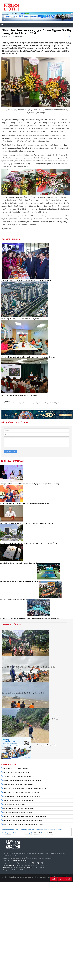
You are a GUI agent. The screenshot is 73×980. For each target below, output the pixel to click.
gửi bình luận (10, 451)
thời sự (14, 403)
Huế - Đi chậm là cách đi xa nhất (14, 804)
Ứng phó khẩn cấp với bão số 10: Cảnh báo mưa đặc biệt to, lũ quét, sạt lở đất (28, 667)
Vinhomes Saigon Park (8, 830)
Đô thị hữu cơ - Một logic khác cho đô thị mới (19, 808)
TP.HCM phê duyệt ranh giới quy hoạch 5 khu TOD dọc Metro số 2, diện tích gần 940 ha (29, 618)
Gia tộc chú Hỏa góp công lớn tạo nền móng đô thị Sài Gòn (23, 825)
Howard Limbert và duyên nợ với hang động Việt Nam (22, 796)
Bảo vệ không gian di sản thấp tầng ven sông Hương (21, 772)
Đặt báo (53, 879)
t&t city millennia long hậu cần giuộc (22, 833)
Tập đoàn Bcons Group (42, 830)
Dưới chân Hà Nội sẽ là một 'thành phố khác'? (19, 784)
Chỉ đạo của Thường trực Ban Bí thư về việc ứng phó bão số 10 (23, 693)
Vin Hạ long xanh (6, 833)
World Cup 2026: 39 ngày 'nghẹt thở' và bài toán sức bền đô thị (25, 788)
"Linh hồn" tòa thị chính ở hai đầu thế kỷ (17, 776)
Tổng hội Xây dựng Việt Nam (54, 403)
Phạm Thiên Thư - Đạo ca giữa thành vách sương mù (21, 792)
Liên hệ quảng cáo (65, 879)
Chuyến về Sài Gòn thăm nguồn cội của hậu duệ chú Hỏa (23, 821)
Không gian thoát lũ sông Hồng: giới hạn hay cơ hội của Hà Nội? (25, 816)
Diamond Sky (45, 833)
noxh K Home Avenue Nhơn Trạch (25, 830)
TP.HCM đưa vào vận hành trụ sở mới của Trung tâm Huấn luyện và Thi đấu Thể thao (29, 543)
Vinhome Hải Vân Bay (56, 830)
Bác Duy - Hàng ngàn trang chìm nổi (16, 768)
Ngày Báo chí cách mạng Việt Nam (31, 403)
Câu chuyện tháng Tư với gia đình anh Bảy (18, 812)
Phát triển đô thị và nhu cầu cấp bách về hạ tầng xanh (19, 395)
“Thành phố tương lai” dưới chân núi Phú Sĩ (18, 800)
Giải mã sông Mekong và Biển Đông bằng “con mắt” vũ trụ (23, 780)
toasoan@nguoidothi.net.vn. (17, 868)
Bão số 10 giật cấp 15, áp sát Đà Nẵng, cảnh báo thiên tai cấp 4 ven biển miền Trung (30, 719)
